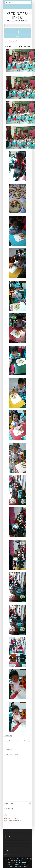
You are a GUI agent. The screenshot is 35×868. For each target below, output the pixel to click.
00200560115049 (18, 861)
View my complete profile (13, 821)
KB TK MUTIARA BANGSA (17, 15)
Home (18, 741)
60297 (26, 866)
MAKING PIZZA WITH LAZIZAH (17, 47)
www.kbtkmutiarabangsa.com (15, 866)
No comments (14, 42)
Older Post (27, 741)
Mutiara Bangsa (12, 818)
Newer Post (8, 741)
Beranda (7, 854)
